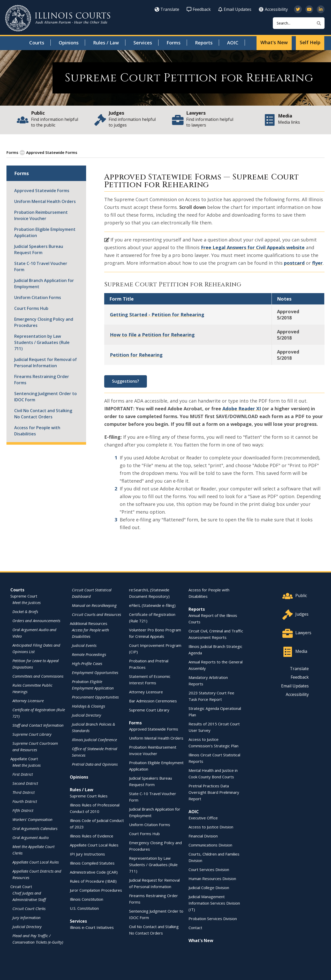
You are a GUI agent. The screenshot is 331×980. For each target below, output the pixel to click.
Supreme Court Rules (89, 796)
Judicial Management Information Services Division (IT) (214, 903)
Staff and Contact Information (38, 725)
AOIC (233, 43)
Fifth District (23, 810)
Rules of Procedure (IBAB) (93, 881)
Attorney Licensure (28, 700)
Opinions (69, 43)
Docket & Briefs (25, 611)
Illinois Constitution (86, 899)
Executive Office (203, 818)
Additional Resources (89, 623)
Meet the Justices (27, 602)
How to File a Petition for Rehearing (152, 334)
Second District (25, 783)
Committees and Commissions (38, 676)
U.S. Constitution (84, 908)
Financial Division (203, 836)
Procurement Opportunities (95, 697)
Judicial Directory (27, 926)
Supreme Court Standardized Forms (112, 152)
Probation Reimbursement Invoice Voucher (41, 215)
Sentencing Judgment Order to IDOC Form (46, 396)
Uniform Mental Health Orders (45, 201)
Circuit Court (21, 886)
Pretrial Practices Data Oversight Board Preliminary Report (214, 792)
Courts (37, 43)
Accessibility (273, 9)
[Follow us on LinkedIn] (321, 9)
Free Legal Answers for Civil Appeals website (253, 247)
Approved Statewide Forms (49, 152)
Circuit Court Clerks (29, 908)
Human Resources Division (212, 878)
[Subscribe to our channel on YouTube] (309, 9)
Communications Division (210, 845)
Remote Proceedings (89, 654)
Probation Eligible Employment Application (45, 232)
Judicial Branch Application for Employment (44, 283)
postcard (294, 263)
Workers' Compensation (32, 819)
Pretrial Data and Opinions (95, 764)
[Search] (299, 23)
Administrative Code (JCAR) (94, 872)
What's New (274, 42)
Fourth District (25, 801)
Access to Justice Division (211, 827)
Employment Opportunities (95, 672)
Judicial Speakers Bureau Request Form (39, 249)
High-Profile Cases (87, 663)
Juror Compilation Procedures (96, 890)
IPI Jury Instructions (87, 854)
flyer (317, 263)
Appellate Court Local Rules (36, 862)
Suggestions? (126, 381)
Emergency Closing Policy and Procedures (44, 322)
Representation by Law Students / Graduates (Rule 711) (42, 342)
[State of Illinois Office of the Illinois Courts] (58, 18)
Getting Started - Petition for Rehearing (157, 314)
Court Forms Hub (31, 308)
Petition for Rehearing (136, 355)
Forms (174, 43)
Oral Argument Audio (31, 837)
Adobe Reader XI (242, 408)
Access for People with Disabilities (37, 430)
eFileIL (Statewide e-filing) (152, 605)
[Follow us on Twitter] (298, 9)
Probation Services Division (213, 918)
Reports (204, 43)
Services (143, 43)
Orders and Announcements (36, 620)
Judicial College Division (209, 887)
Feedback (199, 9)
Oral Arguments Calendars (35, 828)
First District (23, 774)
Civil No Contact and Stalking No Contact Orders (43, 413)
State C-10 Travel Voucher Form (41, 266)
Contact (195, 927)
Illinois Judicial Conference (94, 739)
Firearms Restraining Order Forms (42, 379)
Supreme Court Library (32, 734)
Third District (24, 792)
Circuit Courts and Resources (96, 614)
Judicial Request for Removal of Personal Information (46, 362)
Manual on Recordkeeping (94, 605)
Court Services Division (209, 869)
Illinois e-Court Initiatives (92, 927)
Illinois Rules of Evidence (92, 836)
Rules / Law (106, 43)
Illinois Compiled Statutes (92, 863)
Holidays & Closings (88, 706)
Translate (167, 9)
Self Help (310, 42)
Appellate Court (24, 758)
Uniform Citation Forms (38, 297)
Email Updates (235, 9)
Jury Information (27, 917)
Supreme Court (24, 596)
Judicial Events (84, 645)
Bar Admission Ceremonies (153, 701)
